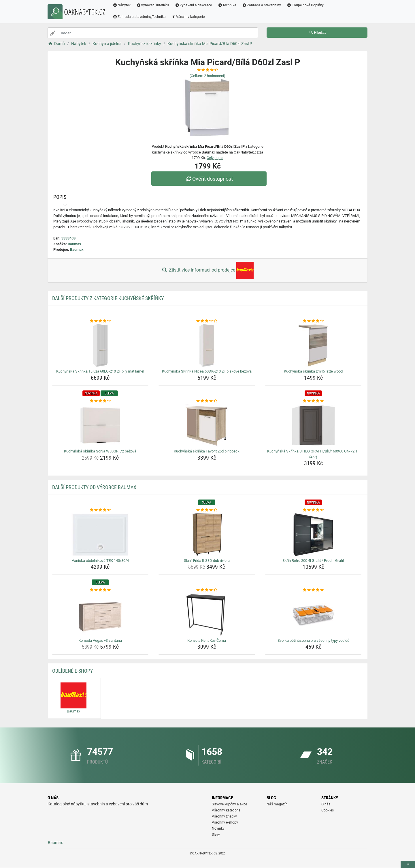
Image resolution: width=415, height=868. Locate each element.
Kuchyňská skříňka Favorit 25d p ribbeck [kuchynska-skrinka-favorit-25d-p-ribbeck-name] (207, 451)
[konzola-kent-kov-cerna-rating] (207, 590)
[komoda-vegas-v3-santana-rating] (100, 590)
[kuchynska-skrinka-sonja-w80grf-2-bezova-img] (100, 425)
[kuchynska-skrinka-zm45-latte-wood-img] (313, 345)
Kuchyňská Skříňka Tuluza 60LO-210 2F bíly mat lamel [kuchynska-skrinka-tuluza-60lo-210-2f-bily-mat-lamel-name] (100, 371)
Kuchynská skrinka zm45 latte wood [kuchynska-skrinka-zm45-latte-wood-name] (313, 371)
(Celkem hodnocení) (207, 76)
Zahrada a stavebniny (262, 5)
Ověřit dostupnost (209, 179)
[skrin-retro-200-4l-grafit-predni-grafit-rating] (313, 510)
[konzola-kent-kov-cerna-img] (207, 615)
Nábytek (122, 5)
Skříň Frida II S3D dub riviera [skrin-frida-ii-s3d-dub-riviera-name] (207, 561)
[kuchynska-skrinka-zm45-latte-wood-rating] (313, 321)
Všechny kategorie (188, 17)
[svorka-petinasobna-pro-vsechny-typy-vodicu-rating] (313, 590)
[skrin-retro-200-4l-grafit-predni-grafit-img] (313, 535)
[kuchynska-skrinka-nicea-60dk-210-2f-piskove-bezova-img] (207, 345)
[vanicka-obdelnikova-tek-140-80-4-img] (100, 535)
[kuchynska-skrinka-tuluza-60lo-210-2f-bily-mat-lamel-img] (100, 345)
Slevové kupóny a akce (229, 804)
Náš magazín (277, 804)
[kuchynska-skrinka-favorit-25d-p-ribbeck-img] (207, 425)
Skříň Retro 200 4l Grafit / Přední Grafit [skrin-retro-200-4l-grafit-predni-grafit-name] (313, 561)
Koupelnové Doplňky (305, 5)
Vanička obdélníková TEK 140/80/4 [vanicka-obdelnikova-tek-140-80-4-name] (100, 561)
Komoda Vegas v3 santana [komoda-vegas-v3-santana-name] (100, 640)
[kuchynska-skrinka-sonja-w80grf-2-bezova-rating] (100, 401)
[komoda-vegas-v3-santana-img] (100, 615)
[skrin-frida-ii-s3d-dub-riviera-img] (207, 535)
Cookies (328, 810)
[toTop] (408, 865)
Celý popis (215, 158)
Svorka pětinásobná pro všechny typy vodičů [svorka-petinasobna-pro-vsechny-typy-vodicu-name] (313, 640)
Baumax (74, 244)
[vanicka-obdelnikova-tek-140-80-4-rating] (100, 510)
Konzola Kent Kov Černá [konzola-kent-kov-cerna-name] (207, 640)
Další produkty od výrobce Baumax (94, 487)
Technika (227, 5)
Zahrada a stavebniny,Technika (139, 17)
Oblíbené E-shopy (72, 671)
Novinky (218, 828)
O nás (326, 804)
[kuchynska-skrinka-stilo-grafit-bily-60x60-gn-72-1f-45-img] (313, 425)
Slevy (216, 835)
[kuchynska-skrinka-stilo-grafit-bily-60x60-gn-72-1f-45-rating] (313, 401)
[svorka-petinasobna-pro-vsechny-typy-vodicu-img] (313, 615)
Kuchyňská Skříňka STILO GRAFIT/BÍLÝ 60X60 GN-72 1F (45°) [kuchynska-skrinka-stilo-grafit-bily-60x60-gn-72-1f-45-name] (313, 454)
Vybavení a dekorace (194, 5)
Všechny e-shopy (225, 822)
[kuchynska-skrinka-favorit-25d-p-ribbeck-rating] (207, 401)
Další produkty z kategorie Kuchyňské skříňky (108, 298)
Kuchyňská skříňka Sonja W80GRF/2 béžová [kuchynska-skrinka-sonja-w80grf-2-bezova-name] (100, 451)
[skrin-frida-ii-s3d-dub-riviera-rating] (207, 510)
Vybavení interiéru (153, 5)
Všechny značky (224, 816)
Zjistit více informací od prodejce (207, 270)
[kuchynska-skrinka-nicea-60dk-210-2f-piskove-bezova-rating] (207, 321)
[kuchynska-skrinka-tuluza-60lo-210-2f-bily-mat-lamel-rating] (100, 321)
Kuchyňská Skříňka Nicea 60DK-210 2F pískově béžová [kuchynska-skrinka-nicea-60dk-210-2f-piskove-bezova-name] (207, 371)
